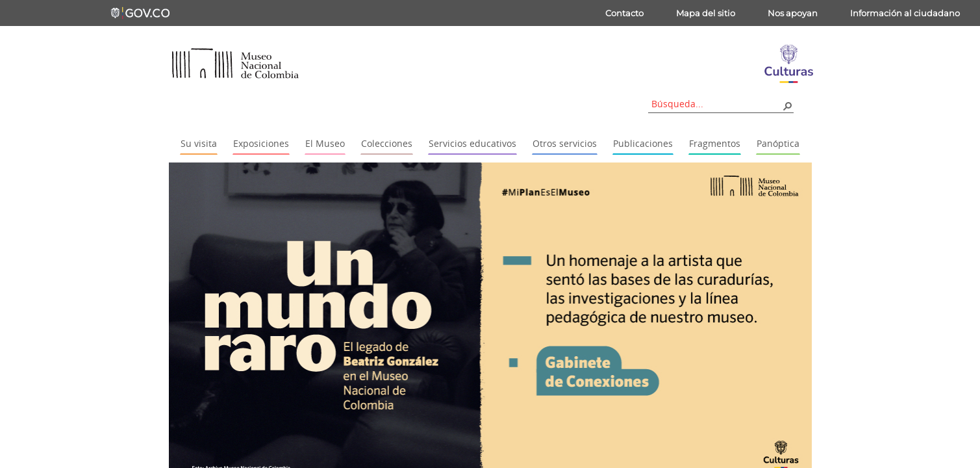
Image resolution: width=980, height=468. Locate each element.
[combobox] (716, 104)
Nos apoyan (793, 13)
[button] (787, 105)
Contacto (624, 13)
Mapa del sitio (706, 13)
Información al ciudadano (905, 13)
